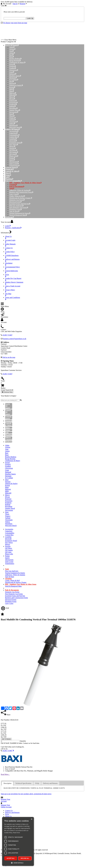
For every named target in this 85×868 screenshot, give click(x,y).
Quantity (23, 741)
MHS (12, 89)
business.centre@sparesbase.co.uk (15, 339)
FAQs (7, 814)
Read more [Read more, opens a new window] (17, 833)
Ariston (12, 49)
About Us (8, 816)
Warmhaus (13, 125)
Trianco (12, 118)
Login (8, 226)
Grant (12, 72)
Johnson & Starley (16, 85)
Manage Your (6, 806)
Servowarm (14, 112)
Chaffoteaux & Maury (17, 62)
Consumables (14, 135)
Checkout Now (7, 392)
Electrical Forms (16, 202)
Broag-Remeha (15, 61)
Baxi (11, 55)
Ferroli (12, 64)
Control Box (14, 137)
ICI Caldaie (14, 80)
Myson (12, 99)
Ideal (12, 82)
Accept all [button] (11, 858)
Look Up (30, 18)
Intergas (13, 83)
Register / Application (13, 228)
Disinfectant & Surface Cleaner (21, 198)
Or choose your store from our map (15, 23)
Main (12, 91)
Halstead (13, 74)
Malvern (13, 93)
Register (23, 4)
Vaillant (13, 120)
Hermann (13, 78)
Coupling (13, 139)
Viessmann (14, 122)
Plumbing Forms (16, 209)
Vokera (12, 124)
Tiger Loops (14, 164)
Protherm (13, 104)
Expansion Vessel (16, 143)
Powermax (13, 103)
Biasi (12, 57)
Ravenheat (13, 108)
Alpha (12, 47)
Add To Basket (6, 739)
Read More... (5, 774)
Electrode (13, 141)
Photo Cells (14, 156)
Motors (12, 146)
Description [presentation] (7, 783)
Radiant (13, 106)
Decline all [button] (25, 858)
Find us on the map (9, 357)
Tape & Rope (14, 211)
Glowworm (14, 70)
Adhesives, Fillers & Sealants (20, 190)
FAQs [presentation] (37, 783)
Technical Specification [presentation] (23, 783)
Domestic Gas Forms (17, 200)
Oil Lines (13, 154)
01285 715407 (8, 751)
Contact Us (9, 811)
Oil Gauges (14, 152)
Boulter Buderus (15, 59)
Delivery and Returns (12, 812)
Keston (12, 87)
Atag (12, 51)
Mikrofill (13, 95)
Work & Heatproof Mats (18, 215)
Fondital (13, 68)
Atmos (12, 53)
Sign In (15, 4)
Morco (12, 97)
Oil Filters (13, 150)
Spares (12, 160)
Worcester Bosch (16, 127)
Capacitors (13, 133)
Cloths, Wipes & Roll (17, 196)
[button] (18, 863)
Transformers (14, 166)
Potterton (13, 101)
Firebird (13, 66)
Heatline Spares (15, 76)
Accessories (14, 131)
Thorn (12, 116)
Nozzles (13, 148)
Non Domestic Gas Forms (19, 208)
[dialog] (18, 841)
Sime (12, 114)
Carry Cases (14, 194)
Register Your (6, 800)
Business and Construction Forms (21, 192)
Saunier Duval (15, 110)
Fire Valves (14, 145)
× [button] (31, 819)
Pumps (12, 158)
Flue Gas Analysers (16, 206)
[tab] (7, 783)
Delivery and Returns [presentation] (50, 783)
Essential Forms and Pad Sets (20, 204)
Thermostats (14, 162)
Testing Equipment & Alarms (20, 213)
